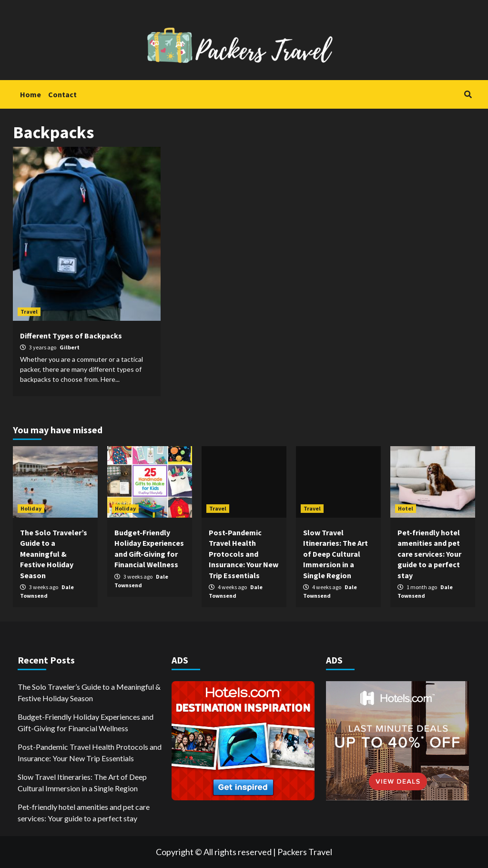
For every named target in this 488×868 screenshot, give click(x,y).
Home (30, 94)
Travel (29, 311)
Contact (62, 94)
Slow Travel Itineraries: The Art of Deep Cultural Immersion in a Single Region (335, 554)
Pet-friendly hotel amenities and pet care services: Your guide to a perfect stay (429, 554)
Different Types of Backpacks (71, 336)
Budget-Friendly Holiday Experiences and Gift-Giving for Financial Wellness (86, 722)
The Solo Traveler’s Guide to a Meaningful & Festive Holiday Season (54, 554)
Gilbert (70, 347)
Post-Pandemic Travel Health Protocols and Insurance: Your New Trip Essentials (244, 554)
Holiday (31, 508)
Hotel (406, 508)
